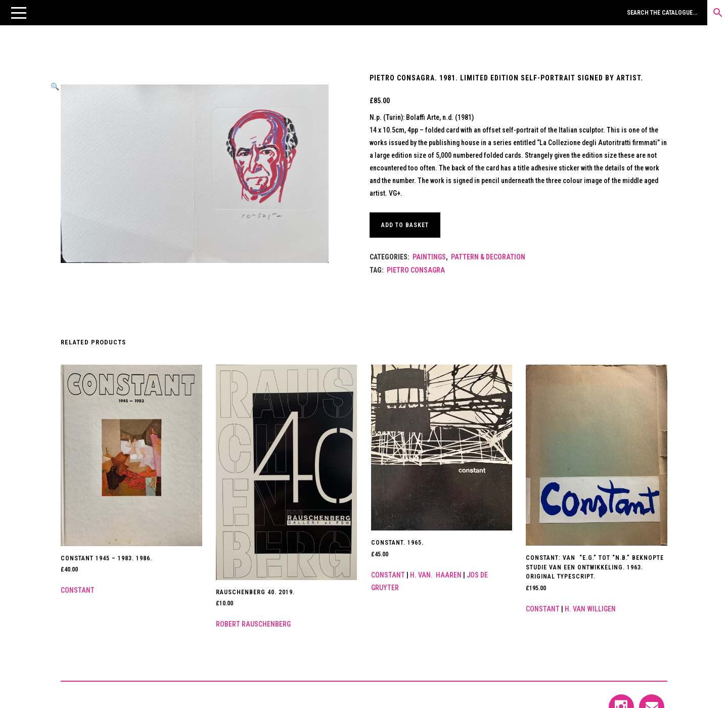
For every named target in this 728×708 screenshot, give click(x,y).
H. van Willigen (590, 609)
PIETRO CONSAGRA (416, 270)
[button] (19, 13)
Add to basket (405, 225)
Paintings (429, 257)
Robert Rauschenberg (253, 624)
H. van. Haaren (436, 575)
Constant (78, 590)
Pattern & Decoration (488, 257)
